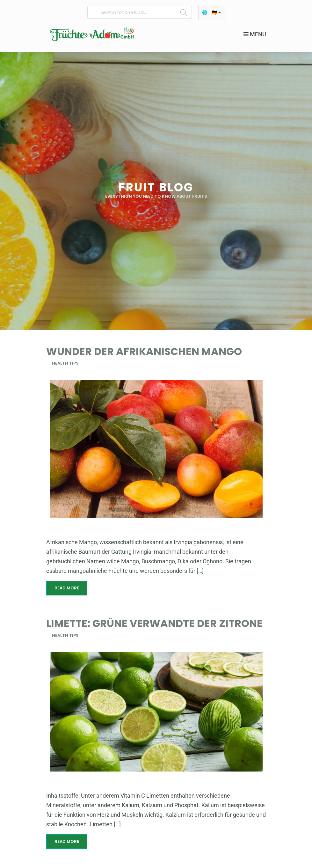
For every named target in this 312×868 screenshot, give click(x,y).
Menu (255, 34)
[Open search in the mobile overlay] (140, 12)
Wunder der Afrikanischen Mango (144, 351)
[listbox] (212, 12)
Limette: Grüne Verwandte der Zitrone (154, 623)
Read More (67, 588)
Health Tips (65, 363)
